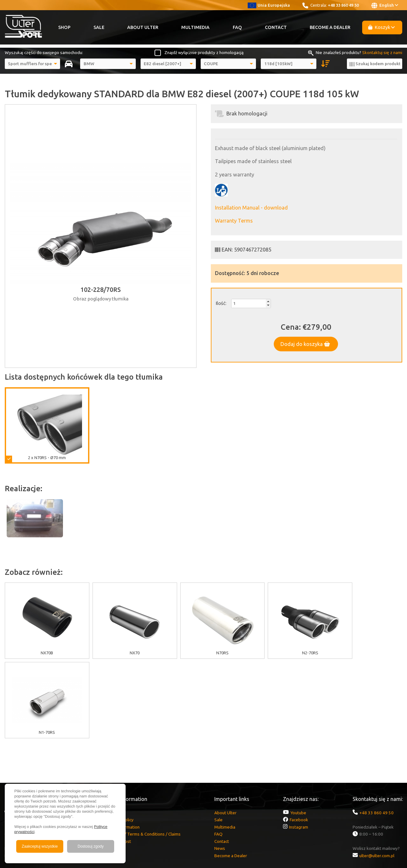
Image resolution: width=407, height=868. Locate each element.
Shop (64, 27)
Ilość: (221, 303)
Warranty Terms (234, 221)
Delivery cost (118, 762)
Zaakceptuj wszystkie (40, 846)
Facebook (299, 740)
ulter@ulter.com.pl (377, 776)
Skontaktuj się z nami (382, 52)
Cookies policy (120, 740)
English (385, 5)
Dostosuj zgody (91, 846)
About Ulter (143, 27)
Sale (99, 27)
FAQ (237, 27)
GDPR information (123, 747)
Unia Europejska (269, 5)
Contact (276, 27)
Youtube (298, 733)
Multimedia (195, 27)
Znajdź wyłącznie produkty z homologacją (204, 52)
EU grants (115, 733)
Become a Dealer (330, 27)
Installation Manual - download (251, 208)
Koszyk (382, 27)
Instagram (299, 747)
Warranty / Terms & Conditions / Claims (143, 754)
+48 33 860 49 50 (343, 5)
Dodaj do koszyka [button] (305, 344)
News (220, 769)
